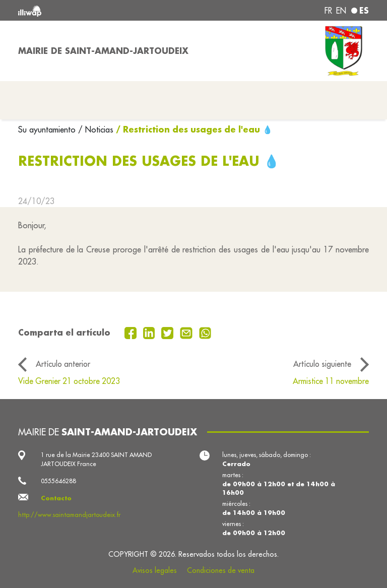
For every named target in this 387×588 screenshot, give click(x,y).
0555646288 (58, 481)
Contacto (56, 498)
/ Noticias (96, 129)
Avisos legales (155, 570)
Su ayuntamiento (48, 129)
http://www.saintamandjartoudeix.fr (69, 515)
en (341, 11)
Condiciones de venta (221, 570)
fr (328, 11)
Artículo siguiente (322, 364)
